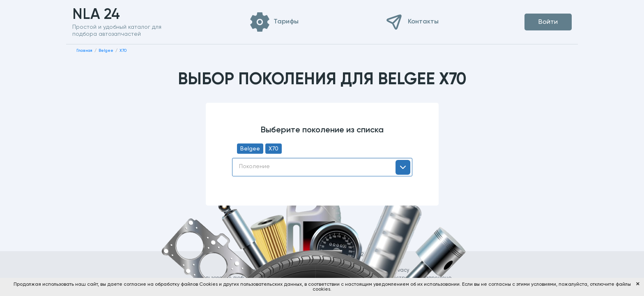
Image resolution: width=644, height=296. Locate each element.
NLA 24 (109, 15)
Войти (548, 22)
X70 (274, 149)
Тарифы (286, 22)
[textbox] (322, 166)
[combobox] (322, 167)
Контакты (423, 22)
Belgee (250, 149)
